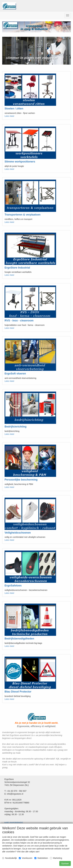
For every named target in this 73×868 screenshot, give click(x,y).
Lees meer (9, 116)
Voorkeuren (26, 858)
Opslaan (65, 863)
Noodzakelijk (9, 858)
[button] (7, 51)
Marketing (56, 858)
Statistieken (41, 858)
